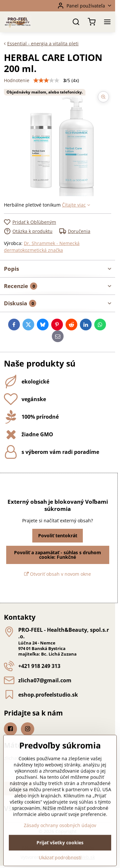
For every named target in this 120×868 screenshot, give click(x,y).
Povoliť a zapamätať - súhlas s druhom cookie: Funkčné (58, 555)
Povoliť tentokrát (58, 535)
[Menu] (107, 22)
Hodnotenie (17, 80)
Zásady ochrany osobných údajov (60, 855)
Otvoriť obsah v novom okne (58, 574)
